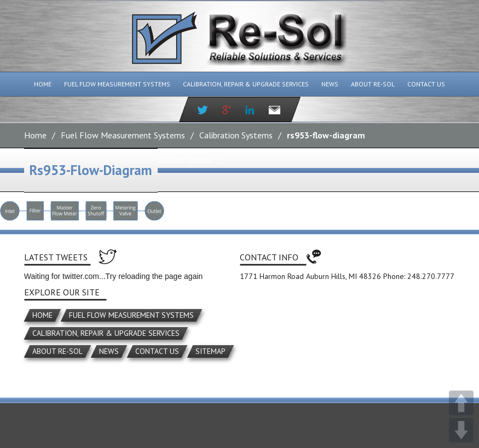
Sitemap (210, 351)
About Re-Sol (373, 84)
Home (43, 84)
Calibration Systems (236, 135)
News (330, 84)
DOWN (461, 430)
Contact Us (426, 84)
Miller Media (296, 386)
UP (461, 403)
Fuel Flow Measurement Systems (117, 84)
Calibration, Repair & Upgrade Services (246, 84)
